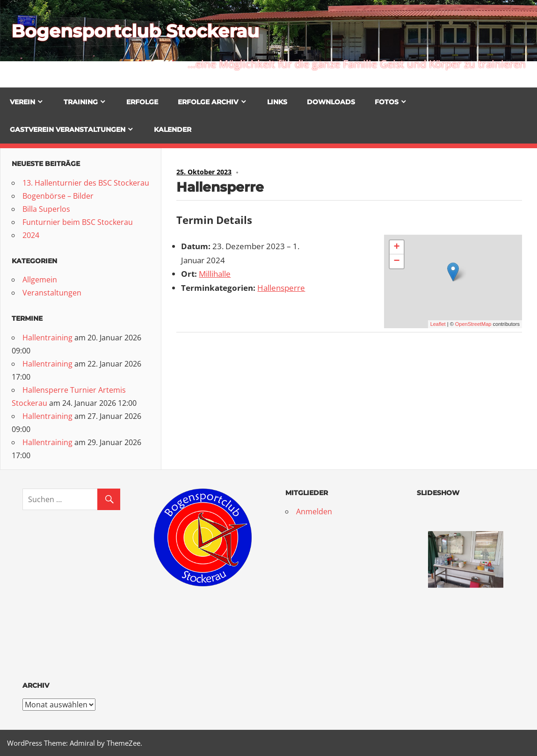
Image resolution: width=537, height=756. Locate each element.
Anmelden (314, 511)
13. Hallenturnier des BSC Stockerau (86, 183)
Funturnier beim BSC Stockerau (78, 222)
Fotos (387, 102)
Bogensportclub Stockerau (142, 31)
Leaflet (438, 324)
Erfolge (142, 102)
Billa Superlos (46, 209)
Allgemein (40, 280)
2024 (31, 235)
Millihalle (215, 274)
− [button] (396, 261)
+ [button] (396, 247)
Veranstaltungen (52, 293)
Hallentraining (47, 338)
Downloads (331, 102)
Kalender (173, 130)
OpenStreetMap (473, 324)
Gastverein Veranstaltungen (68, 130)
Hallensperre (281, 288)
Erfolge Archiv (208, 102)
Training (81, 102)
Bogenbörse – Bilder (58, 196)
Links (277, 102)
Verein (22, 102)
